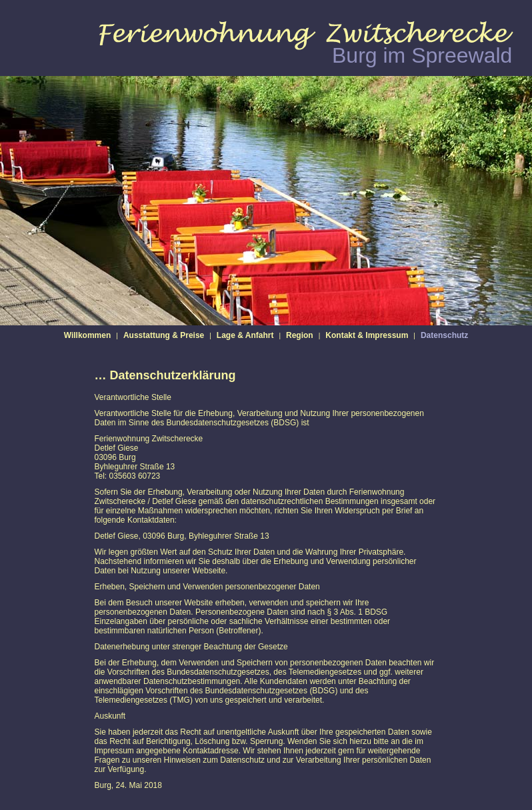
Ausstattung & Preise (164, 335)
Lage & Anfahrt (245, 335)
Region (300, 335)
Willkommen (88, 335)
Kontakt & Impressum (367, 335)
